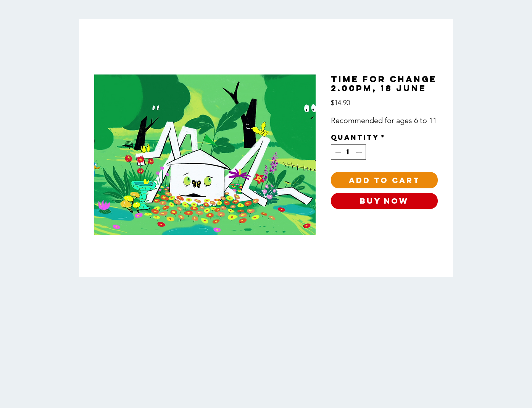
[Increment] (360, 152)
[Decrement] (337, 152)
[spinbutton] (348, 152)
